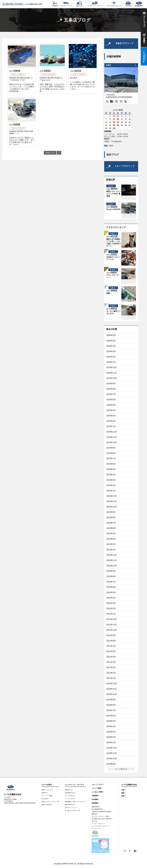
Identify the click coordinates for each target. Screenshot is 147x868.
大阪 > (123, 790)
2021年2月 (111, 673)
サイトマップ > (96, 828)
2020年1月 (111, 742)
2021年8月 (111, 641)
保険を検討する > (70, 805)
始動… (109, 293)
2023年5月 (111, 534)
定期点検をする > (70, 793)
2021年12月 (112, 619)
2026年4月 (111, 346)
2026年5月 (111, 341)
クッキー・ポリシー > (98, 824)
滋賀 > (123, 793)
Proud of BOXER (113, 209)
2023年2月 (111, 544)
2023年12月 (112, 496)
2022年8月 (111, 576)
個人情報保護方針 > (97, 809)
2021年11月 (112, 625)
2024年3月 (111, 480)
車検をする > (69, 790)
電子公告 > (95, 821)
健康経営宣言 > (96, 807)
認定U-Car (79, 4)
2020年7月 (111, 710)
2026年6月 (111, 335)
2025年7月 (111, 394)
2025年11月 (112, 373)
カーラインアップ (66, 4)
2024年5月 (111, 469)
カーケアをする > (70, 796)
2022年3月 (111, 603)
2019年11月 (112, 753)
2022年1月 (111, 614)
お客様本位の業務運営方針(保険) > (102, 812)
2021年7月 (111, 646)
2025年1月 (111, 426)
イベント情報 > (97, 788)
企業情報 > (95, 796)
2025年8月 (111, 389)
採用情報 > (95, 803)
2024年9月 (111, 448)
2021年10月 (112, 630)
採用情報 (128, 4)
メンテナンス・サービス (95, 4)
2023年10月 (112, 507)
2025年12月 (112, 367)
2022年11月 (112, 560)
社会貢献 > (95, 799)
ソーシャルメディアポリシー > (101, 826)
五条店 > (111, 186)
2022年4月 (111, 598)
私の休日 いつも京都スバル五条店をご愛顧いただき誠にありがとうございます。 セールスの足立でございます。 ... (83, 83)
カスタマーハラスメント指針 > (101, 816)
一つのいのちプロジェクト (114, 4)
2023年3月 (111, 539)
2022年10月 (112, 566)
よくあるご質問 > (98, 792)
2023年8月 (111, 517)
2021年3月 (111, 667)
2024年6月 (111, 464)
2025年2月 (111, 421)
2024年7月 (111, 459)
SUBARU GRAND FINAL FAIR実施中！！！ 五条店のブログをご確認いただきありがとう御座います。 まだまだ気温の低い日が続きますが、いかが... (22, 138)
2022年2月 (111, 609)
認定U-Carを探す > (47, 805)
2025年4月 (111, 410)
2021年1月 (111, 678)
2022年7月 (111, 582)
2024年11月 (112, 437)
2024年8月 (111, 453)
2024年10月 (112, 442)
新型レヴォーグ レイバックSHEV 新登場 (114, 194)
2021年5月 (111, 657)
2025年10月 (112, 378)
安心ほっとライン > (71, 808)
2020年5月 (111, 721)
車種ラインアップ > (47, 790)
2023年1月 (111, 550)
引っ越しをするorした (72, 810)
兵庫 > (123, 796)
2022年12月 (112, 555)
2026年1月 (111, 362)
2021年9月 (111, 635)
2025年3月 (111, 416)
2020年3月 (111, 732)
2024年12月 (112, 432)
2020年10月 (112, 694)
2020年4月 (111, 726)
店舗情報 (55, 4)
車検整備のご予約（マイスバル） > (75, 802)
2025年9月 (111, 384)
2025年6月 (111, 400)
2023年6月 (111, 528)
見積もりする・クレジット (50, 802)
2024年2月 (111, 485)
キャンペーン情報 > (47, 796)
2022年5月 (111, 592)
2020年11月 (112, 689)
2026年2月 (111, 357)
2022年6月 (111, 587)
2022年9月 (111, 571)
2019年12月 (112, 748)
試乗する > (45, 793)
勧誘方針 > (95, 814)
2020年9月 (111, 700)
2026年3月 (111, 351)
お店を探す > (45, 799)
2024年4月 (111, 475)
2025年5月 (111, 405)
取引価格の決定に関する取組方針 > (102, 819)
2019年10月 (112, 759)
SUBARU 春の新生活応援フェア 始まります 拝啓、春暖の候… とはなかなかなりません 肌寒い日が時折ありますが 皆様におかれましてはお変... (52, 85)
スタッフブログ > (70, 799)
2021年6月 (111, 651)
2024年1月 (111, 491)
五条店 (108, 65)
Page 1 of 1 (50, 153)
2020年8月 (111, 705)
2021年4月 (111, 662)
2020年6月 (111, 716)
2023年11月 (112, 501)
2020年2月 (111, 737)
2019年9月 (111, 764)
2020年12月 (112, 684)
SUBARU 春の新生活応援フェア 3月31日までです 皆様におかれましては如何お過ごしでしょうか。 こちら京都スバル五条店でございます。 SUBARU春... (22, 85)
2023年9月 (111, 512)
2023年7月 (111, 523)
